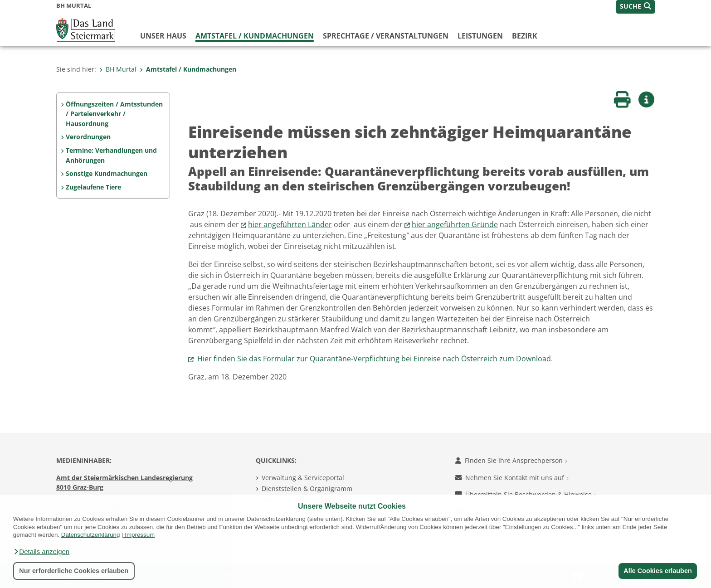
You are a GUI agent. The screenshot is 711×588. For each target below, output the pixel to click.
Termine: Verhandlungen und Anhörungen (111, 155)
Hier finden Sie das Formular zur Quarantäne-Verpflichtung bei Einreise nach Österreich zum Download (373, 359)
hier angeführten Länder (290, 224)
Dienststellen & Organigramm (307, 488)
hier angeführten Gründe (455, 224)
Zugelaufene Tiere (93, 187)
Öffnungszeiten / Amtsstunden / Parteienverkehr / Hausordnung (114, 114)
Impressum (140, 535)
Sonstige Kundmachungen (107, 173)
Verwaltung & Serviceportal (303, 478)
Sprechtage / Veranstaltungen (386, 36)
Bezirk (525, 36)
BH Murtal (118, 69)
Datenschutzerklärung (91, 535)
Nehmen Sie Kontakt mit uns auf (512, 478)
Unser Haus (163, 36)
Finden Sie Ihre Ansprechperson (511, 460)
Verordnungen (88, 137)
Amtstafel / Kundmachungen (255, 36)
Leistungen (480, 36)
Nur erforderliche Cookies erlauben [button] (74, 571)
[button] (41, 552)
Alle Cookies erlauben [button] (657, 571)
